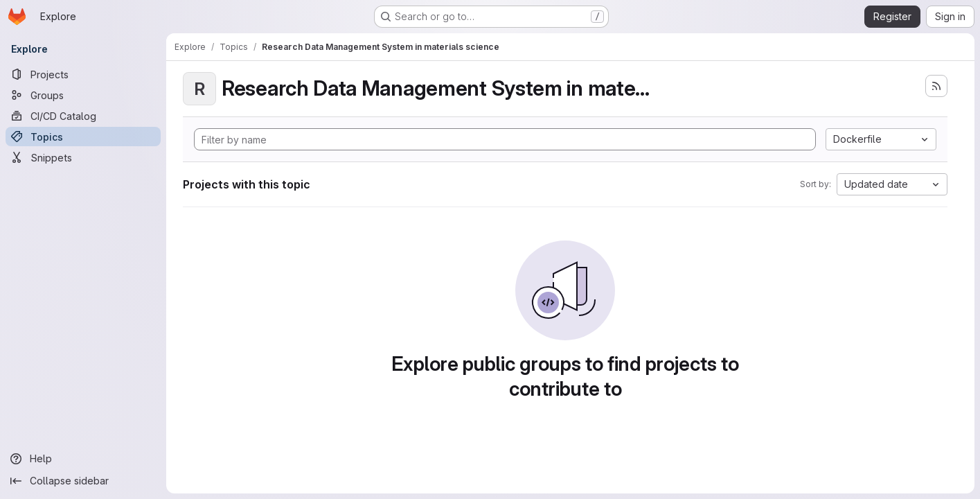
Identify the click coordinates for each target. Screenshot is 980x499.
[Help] (83, 459)
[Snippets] (83, 157)
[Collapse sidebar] (83, 481)
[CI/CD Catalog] (83, 116)
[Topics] (83, 137)
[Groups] (83, 95)
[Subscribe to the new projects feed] (936, 86)
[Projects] (83, 74)
